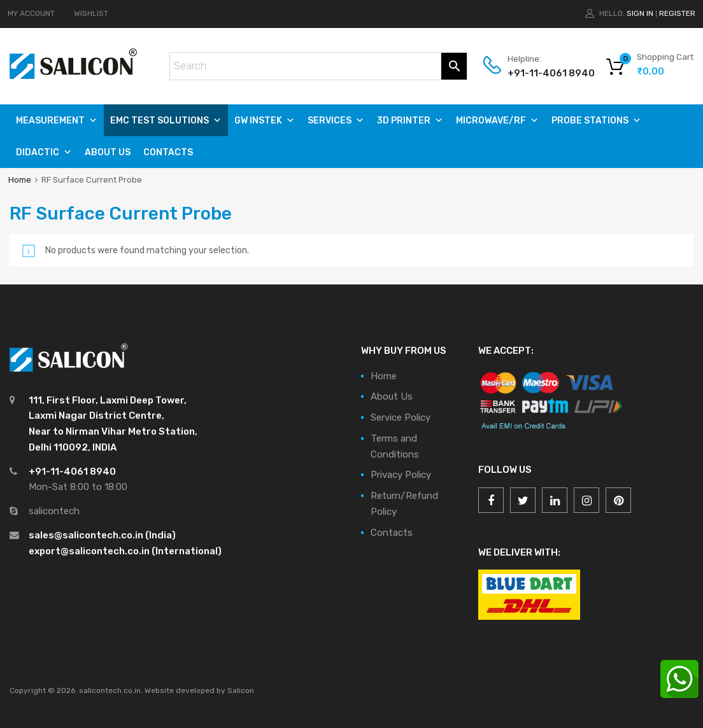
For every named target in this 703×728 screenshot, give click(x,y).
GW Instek (265, 121)
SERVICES (336, 121)
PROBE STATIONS (596, 121)
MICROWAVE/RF (497, 121)
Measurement (57, 121)
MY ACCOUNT (31, 13)
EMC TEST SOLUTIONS (166, 121)
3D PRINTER (410, 121)
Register (677, 13)
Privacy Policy (401, 475)
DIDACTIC (44, 152)
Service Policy (401, 417)
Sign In (640, 13)
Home (20, 180)
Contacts (168, 152)
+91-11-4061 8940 (539, 73)
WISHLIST (91, 13)
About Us (108, 152)
